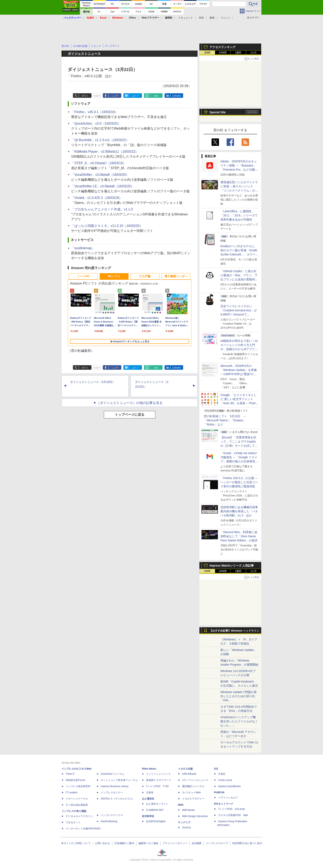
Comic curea (225, 780)
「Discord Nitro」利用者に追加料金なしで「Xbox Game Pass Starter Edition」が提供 (239, 536)
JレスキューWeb (191, 792)
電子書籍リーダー (176, 276)
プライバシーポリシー (175, 843)
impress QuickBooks (229, 786)
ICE (216, 769)
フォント (225, 18)
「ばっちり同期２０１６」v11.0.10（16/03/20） (107, 226)
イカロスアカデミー (193, 799)
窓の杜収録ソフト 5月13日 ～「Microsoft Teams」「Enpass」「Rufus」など (225, 420)
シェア (115, 96)
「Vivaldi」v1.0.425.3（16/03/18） (97, 198)
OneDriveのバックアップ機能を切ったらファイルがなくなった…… (239, 721)
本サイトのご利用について (76, 843)
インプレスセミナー (112, 792)
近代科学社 (148, 816)
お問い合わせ (103, 843)
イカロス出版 (185, 769)
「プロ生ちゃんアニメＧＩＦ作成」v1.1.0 (102, 209)
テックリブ (184, 822)
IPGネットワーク (224, 804)
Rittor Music (149, 769)
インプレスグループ (217, 843)
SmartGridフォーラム (113, 774)
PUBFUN (219, 792)
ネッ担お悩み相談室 (77, 805)
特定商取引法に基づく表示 (247, 843)
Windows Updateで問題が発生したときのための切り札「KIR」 (239, 696)
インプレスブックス (112, 815)
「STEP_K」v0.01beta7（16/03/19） (99, 163)
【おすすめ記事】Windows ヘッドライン (234, 631)
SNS (201, 18)
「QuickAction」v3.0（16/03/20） (96, 123)
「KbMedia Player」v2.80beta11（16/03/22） (105, 152)
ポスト (85, 96)
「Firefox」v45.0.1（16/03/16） (95, 112)
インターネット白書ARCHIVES (83, 829)
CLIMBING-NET (155, 810)
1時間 (207, 53)
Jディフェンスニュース (195, 780)
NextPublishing (109, 821)
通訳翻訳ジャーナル (193, 786)
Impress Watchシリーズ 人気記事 (232, 566)
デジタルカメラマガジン (79, 816)
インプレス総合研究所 (78, 786)
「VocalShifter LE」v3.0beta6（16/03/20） (103, 186)
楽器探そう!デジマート (159, 780)
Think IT (70, 774)
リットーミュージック (158, 774)
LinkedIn (177, 96)
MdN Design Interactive (195, 816)
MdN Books (188, 810)
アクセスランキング (222, 47)
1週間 (238, 53)
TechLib (186, 828)
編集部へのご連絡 (148, 843)
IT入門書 (145, 276)
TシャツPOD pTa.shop (232, 809)
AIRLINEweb (189, 774)
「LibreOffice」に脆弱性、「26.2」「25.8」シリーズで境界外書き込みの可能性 (239, 215)
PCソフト (114, 276)
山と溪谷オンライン (157, 804)
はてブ (135, 96)
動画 (212, 18)
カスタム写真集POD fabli (233, 815)
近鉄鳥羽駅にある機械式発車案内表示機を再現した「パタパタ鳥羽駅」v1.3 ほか (239, 511)
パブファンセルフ (228, 798)
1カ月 (254, 53)
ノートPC (83, 276)
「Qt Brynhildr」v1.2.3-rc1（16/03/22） (100, 140)
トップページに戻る (130, 415)
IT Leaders (72, 792)
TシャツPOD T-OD (157, 786)
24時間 (223, 53)
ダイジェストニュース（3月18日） (93, 382)
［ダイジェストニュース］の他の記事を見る (130, 403)
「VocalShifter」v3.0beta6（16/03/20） (100, 175)
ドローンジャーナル (77, 799)
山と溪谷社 (148, 799)
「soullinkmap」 (83, 248)
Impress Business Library (115, 786)
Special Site (218, 112)
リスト (97, 96)
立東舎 (150, 792)
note (156, 96)
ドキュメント (186, 18)
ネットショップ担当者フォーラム (119, 780)
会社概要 (197, 843)
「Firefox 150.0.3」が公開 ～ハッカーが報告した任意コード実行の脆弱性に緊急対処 (239, 482)
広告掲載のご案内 (124, 843)
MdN (181, 805)
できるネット (73, 822)
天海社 (222, 774)
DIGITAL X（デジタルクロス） (118, 799)
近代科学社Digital (156, 821)
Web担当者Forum (75, 780)
